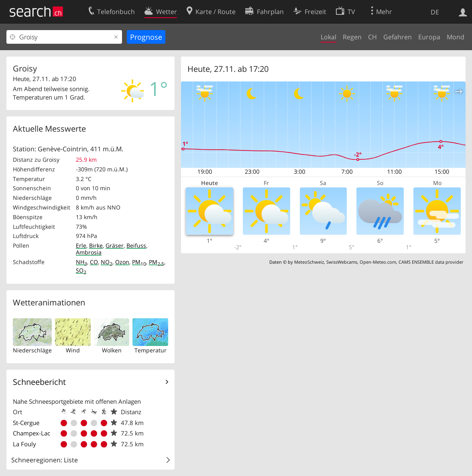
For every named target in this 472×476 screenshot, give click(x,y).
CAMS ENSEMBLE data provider (431, 262)
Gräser (115, 245)
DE (435, 12)
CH (372, 37)
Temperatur (151, 350)
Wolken (112, 350)
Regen (352, 37)
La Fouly (24, 444)
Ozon (122, 262)
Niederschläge (32, 350)
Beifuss (136, 245)
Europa (429, 37)
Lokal (329, 37)
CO (94, 262)
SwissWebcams (342, 262)
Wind (73, 350)
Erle (81, 245)
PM (139, 262)
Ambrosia (89, 252)
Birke (96, 245)
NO (107, 262)
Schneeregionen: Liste (45, 460)
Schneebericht (39, 382)
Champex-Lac (32, 433)
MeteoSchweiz (309, 262)
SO (81, 270)
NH (81, 262)
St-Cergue (26, 423)
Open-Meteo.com (378, 262)
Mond (456, 37)
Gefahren (398, 37)
